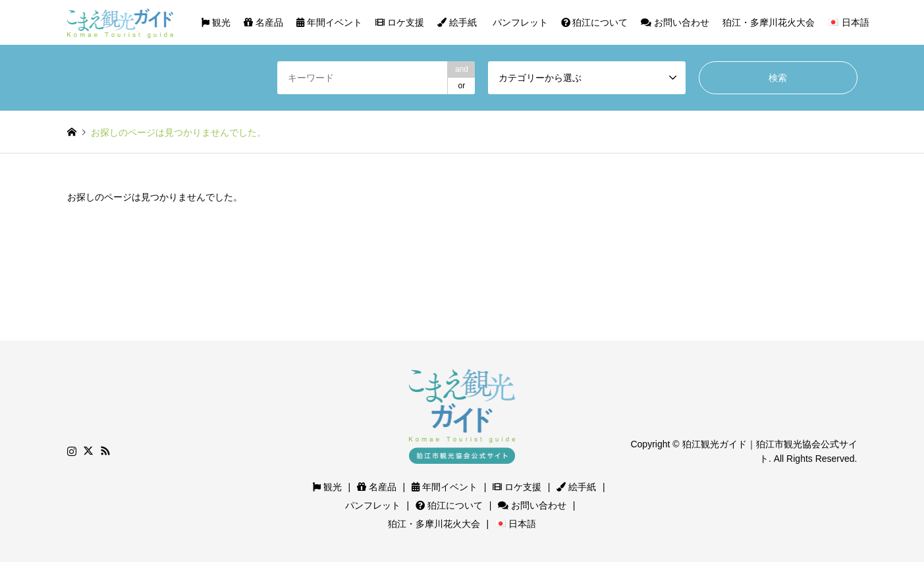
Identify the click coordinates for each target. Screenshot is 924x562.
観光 (216, 22)
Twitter (88, 451)
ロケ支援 (400, 22)
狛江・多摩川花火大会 (769, 22)
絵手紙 (457, 22)
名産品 (263, 22)
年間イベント (329, 22)
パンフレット (519, 22)
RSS (105, 451)
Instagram (72, 451)
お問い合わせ (675, 22)
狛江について (595, 22)
